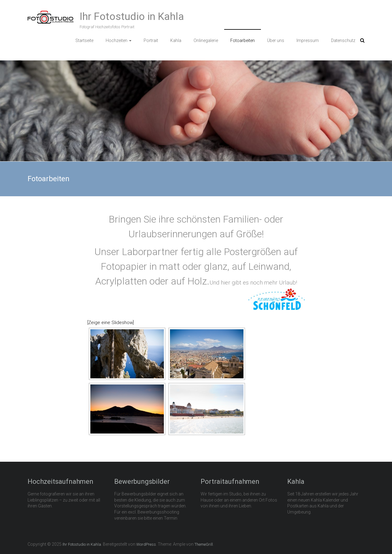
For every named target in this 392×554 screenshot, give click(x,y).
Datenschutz (343, 40)
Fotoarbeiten (243, 40)
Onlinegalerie (206, 40)
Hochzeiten (117, 40)
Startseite (84, 40)
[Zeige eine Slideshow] (111, 323)
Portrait (151, 40)
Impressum (308, 40)
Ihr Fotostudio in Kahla (132, 16)
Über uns (276, 40)
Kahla (176, 40)
